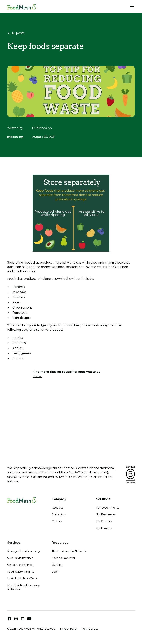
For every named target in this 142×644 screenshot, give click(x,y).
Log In (56, 572)
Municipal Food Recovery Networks (23, 587)
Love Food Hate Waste (22, 578)
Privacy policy (69, 629)
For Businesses (106, 514)
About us (58, 508)
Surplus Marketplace (20, 558)
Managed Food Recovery (24, 551)
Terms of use (90, 629)
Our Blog (58, 565)
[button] (131, 7)
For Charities (104, 521)
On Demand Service (20, 565)
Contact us (59, 514)
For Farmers (104, 528)
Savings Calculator (63, 558)
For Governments (108, 508)
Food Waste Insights (21, 572)
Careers (57, 521)
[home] (21, 7)
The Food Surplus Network (69, 551)
